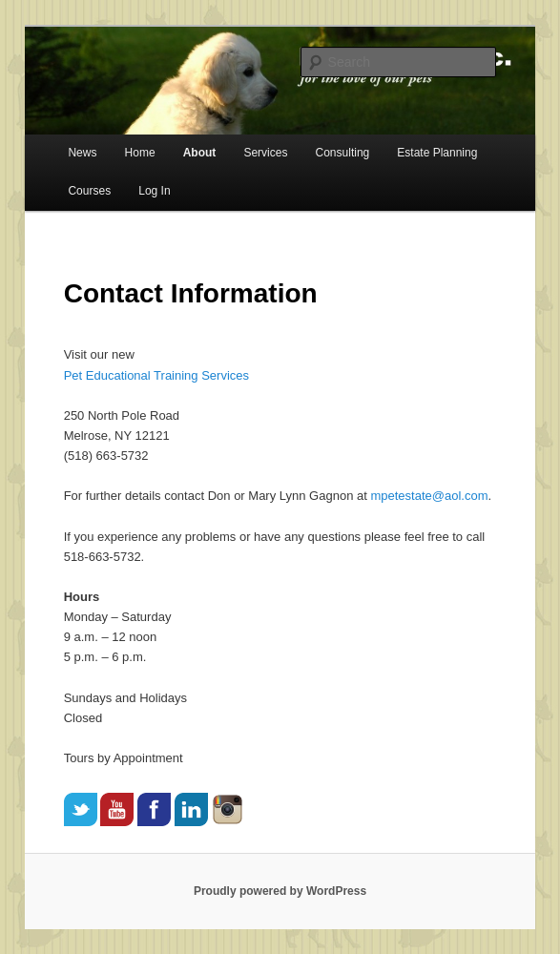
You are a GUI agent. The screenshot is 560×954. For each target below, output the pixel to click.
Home (140, 153)
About (200, 153)
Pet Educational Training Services (156, 375)
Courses (89, 191)
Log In (154, 191)
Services (265, 153)
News (82, 153)
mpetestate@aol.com (429, 496)
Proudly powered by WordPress (280, 891)
